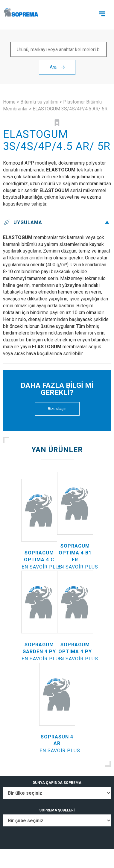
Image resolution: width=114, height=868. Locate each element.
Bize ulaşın (57, 409)
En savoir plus (42, 567)
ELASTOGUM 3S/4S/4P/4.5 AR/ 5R (70, 109)
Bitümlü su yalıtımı (39, 102)
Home (9, 102)
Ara (57, 67)
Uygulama (57, 222)
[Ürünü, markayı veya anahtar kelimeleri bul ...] (58, 49)
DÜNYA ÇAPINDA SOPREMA (57, 783)
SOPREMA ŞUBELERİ (57, 810)
